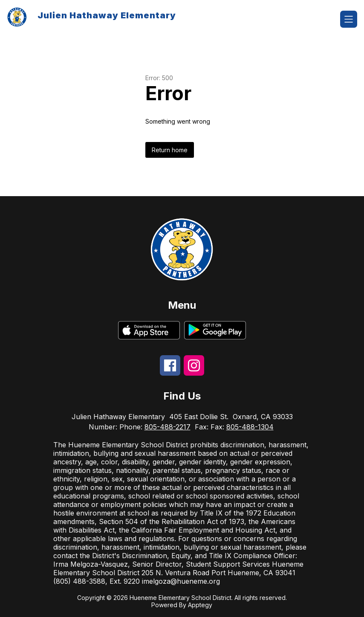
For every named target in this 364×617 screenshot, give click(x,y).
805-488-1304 (250, 427)
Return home (170, 150)
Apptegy (200, 605)
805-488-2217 (168, 427)
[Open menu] (349, 19)
